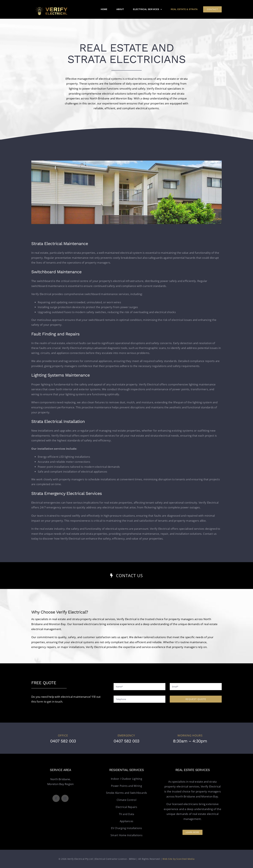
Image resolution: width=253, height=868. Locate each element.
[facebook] (56, 798)
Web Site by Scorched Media (178, 859)
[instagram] (65, 798)
